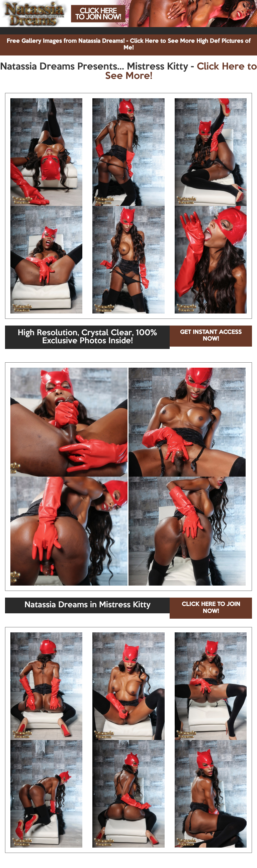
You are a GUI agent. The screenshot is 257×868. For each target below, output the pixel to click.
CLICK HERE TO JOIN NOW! (211, 608)
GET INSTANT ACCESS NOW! (211, 336)
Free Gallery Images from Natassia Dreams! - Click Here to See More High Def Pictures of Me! (129, 45)
